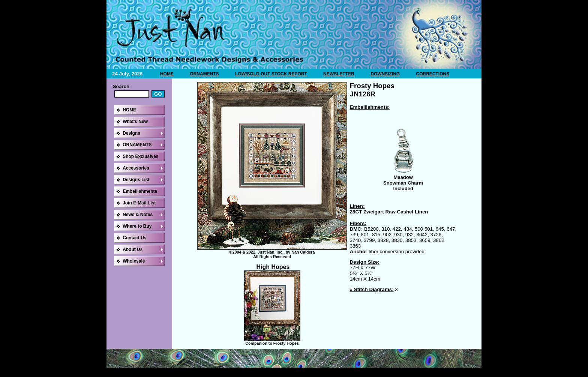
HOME (167, 74)
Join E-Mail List (139, 203)
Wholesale (134, 261)
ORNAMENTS (204, 74)
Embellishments (140, 191)
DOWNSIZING (385, 74)
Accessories (136, 168)
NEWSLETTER (339, 74)
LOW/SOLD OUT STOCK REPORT (271, 74)
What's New (135, 122)
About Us (133, 249)
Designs (131, 133)
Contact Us (134, 238)
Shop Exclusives (140, 156)
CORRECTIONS (433, 74)
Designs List (136, 180)
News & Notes (138, 215)
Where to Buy (137, 226)
